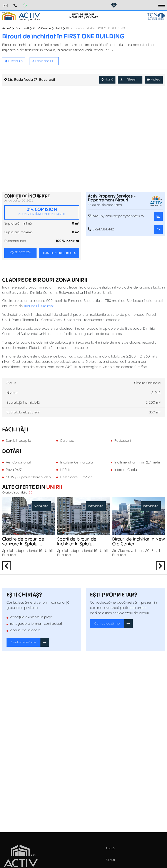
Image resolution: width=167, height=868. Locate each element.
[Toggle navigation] (162, 5)
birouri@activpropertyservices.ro (6, 4)
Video (154, 80)
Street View (128, 81)
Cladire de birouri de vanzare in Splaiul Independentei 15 (23, 542)
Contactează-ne (24, 642)
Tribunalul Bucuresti (39, 306)
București (22, 29)
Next (160, 566)
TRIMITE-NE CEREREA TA (59, 253)
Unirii (58, 29)
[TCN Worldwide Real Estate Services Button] (156, 16)
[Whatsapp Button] (25, 5)
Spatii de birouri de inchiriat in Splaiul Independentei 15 (77, 542)
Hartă (108, 80)
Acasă (7, 29)
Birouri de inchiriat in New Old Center (139, 542)
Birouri (110, 860)
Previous (7, 566)
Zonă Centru (42, 29)
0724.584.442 (15, 4)
